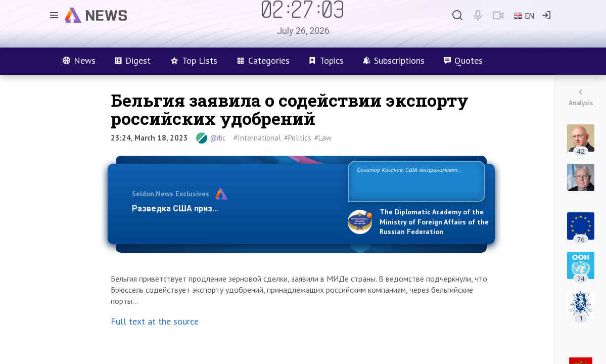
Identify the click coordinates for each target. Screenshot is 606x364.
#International (257, 138)
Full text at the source (155, 321)
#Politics (298, 138)
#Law (323, 138)
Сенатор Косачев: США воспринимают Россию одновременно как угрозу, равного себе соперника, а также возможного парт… (415, 181)
